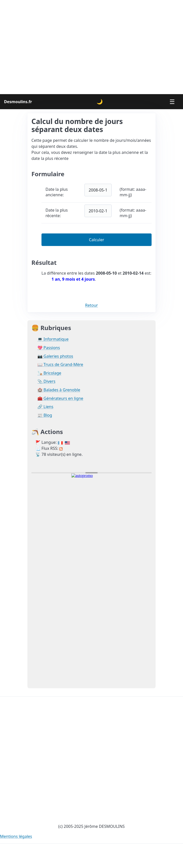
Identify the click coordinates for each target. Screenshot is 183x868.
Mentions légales (16, 836)
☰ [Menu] (172, 102)
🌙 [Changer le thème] (100, 102)
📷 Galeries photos (55, 356)
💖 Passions (49, 348)
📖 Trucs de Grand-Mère (60, 365)
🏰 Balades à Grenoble (59, 390)
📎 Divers (46, 381)
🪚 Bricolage (49, 373)
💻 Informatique (53, 339)
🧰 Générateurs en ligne (60, 398)
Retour (92, 305)
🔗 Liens (45, 407)
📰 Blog (45, 415)
